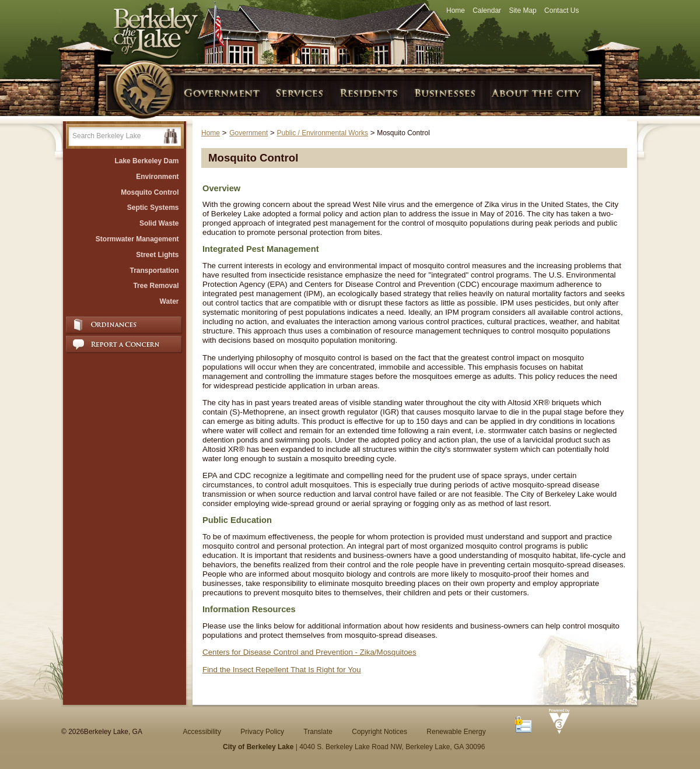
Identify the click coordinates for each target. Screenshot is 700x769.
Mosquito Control (150, 192)
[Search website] (116, 136)
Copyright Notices (379, 732)
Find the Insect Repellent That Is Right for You (282, 670)
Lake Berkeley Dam (146, 161)
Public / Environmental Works (322, 133)
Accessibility (202, 732)
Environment (157, 177)
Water (169, 301)
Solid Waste (159, 223)
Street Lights (157, 255)
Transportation (154, 271)
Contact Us (561, 10)
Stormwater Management (137, 239)
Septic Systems (153, 208)
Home (456, 10)
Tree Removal (156, 286)
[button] (171, 136)
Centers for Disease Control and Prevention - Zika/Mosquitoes (309, 652)
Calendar (487, 10)
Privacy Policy (262, 732)
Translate (318, 732)
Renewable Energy (456, 732)
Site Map (522, 10)
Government (249, 133)
